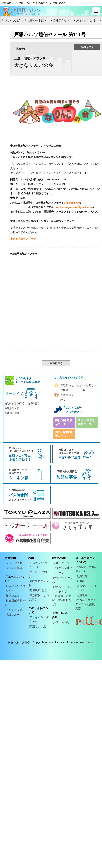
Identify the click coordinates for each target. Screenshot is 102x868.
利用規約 (82, 595)
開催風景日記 (38, 590)
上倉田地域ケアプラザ (23, 239)
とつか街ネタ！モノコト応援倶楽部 (86, 604)
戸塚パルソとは (86, 20)
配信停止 (82, 581)
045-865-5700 (72, 203)
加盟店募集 (13, 596)
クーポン (59, 573)
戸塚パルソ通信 (63, 568)
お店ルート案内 (37, 20)
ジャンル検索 (14, 568)
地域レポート (15, 408)
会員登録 (82, 576)
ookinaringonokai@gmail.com (74, 207)
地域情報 (12, 413)
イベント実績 (14, 610)
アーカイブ (14, 394)
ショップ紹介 (13, 20)
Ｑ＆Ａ (10, 591)
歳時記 (33, 403)
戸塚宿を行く (15, 403)
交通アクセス (61, 20)
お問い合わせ (61, 622)
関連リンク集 (38, 626)
